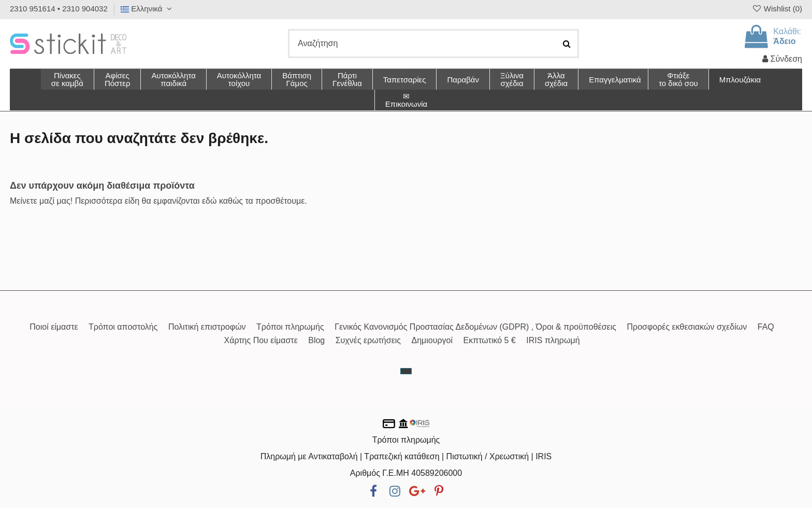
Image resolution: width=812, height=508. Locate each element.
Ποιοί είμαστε (54, 327)
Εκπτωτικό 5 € (490, 340)
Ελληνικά (148, 9)
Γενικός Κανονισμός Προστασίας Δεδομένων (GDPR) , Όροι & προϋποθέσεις (475, 327)
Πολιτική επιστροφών (207, 327)
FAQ (766, 327)
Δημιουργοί (432, 340)
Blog (316, 340)
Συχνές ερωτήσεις (368, 340)
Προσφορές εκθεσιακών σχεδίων (687, 327)
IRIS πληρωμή (553, 340)
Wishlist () (777, 9)
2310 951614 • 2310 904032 (59, 9)
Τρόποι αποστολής (123, 327)
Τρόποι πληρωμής (290, 327)
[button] (556, 79)
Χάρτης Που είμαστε (260, 340)
